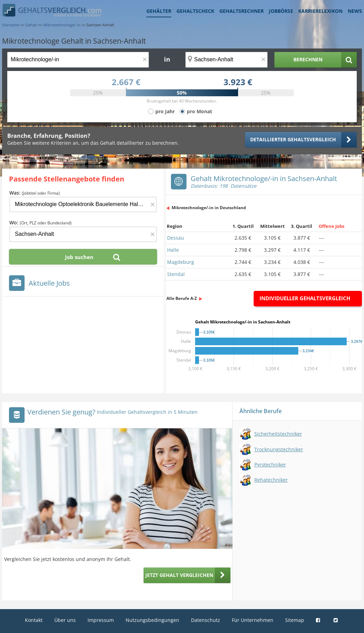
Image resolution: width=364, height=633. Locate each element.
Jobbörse (281, 11)
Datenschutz (206, 620)
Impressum (101, 620)
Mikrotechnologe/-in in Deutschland (209, 208)
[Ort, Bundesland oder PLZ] (227, 60)
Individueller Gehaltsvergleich (305, 298)
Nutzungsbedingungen (152, 620)
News (355, 11)
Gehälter (159, 11)
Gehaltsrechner (242, 11)
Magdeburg (181, 262)
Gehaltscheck (195, 11)
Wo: (40, 222)
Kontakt (34, 620)
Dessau (176, 238)
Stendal (176, 274)
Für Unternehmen (253, 620)
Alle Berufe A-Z (182, 298)
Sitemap (295, 620)
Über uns (65, 620)
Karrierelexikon (320, 11)
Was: (35, 193)
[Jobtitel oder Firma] (83, 204)
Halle (173, 250)
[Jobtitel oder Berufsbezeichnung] (78, 60)
